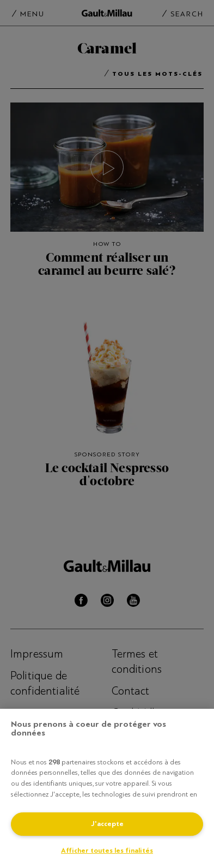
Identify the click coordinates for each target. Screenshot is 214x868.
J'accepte (107, 824)
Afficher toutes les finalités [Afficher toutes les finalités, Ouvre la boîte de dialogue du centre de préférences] (107, 851)
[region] (107, 788)
